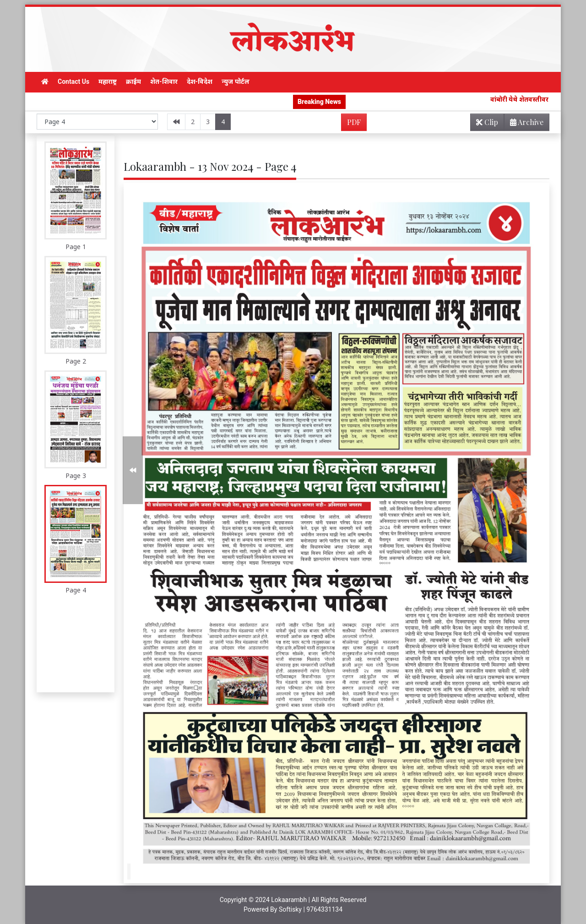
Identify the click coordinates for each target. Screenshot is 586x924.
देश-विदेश (200, 82)
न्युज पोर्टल (235, 82)
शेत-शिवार (164, 82)
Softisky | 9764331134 (311, 909)
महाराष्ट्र (108, 82)
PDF (354, 122)
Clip (487, 122)
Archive (524, 124)
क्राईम (133, 82)
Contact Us (73, 82)
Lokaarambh (289, 900)
